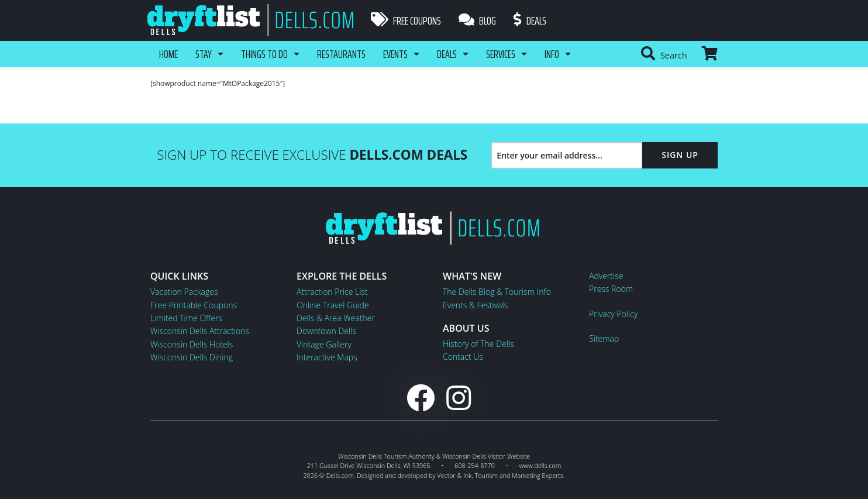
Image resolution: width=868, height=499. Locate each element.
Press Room (611, 289)
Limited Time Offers (186, 318)
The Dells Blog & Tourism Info (497, 292)
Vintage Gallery (324, 344)
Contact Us (463, 357)
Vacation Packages (184, 292)
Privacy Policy (613, 314)
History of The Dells (478, 344)
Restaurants (341, 54)
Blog (477, 20)
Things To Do (264, 54)
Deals (530, 20)
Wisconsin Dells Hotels (192, 344)
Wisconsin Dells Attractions (200, 331)
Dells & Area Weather (336, 318)
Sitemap (604, 338)
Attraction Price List (332, 292)
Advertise (606, 276)
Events (395, 54)
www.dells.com (540, 465)
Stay (204, 54)
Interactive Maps (327, 357)
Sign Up (680, 155)
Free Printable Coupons (194, 305)
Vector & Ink (454, 475)
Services (501, 54)
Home (168, 54)
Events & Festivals (475, 305)
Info (552, 54)
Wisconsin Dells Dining (192, 357)
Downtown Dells (326, 331)
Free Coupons (406, 20)
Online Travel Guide (333, 305)
